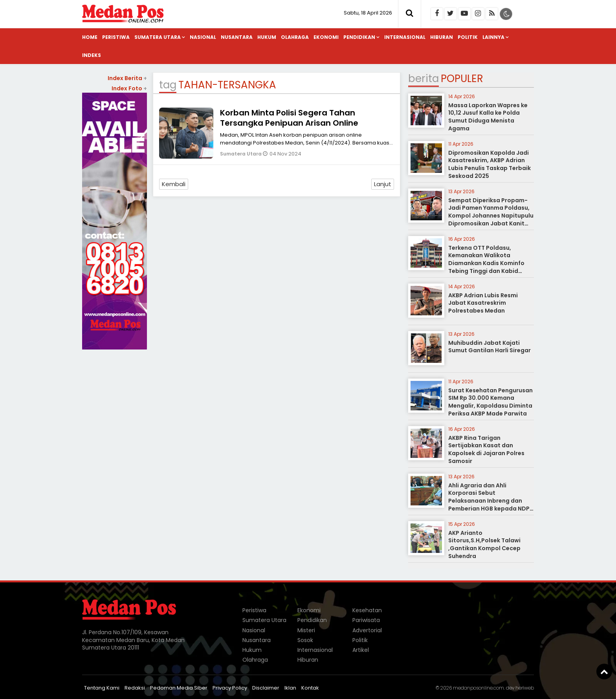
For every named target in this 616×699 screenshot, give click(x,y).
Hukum (267, 37)
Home (90, 37)
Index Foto (129, 88)
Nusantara (237, 37)
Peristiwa (116, 37)
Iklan (290, 688)
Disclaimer (266, 688)
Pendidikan (359, 37)
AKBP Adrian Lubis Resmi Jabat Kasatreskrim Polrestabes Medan (483, 303)
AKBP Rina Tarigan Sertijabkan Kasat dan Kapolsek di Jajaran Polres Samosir (486, 449)
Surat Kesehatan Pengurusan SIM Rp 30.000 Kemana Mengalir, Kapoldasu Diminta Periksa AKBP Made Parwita (490, 402)
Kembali (174, 184)
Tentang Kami (102, 688)
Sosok (305, 640)
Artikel (361, 650)
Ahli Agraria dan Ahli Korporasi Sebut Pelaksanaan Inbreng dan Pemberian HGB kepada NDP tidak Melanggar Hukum (489, 501)
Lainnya (493, 37)
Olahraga (295, 37)
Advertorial (367, 630)
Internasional (405, 37)
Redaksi (135, 688)
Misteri (306, 630)
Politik (468, 37)
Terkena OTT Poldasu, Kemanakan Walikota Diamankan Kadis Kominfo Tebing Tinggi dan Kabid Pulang (486, 263)
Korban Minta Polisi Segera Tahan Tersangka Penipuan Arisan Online (289, 118)
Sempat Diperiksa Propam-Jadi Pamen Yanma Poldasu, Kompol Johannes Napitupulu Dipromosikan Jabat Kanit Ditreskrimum (491, 216)
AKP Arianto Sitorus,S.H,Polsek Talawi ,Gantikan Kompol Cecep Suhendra (484, 544)
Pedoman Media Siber (179, 688)
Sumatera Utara (158, 37)
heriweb (525, 688)
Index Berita (127, 78)
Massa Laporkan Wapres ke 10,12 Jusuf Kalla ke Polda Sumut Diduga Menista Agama (488, 117)
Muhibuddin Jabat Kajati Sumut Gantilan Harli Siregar (489, 347)
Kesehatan (367, 610)
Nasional (203, 37)
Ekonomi (326, 37)
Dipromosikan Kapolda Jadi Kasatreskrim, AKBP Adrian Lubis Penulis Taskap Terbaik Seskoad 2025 (489, 164)
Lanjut (383, 184)
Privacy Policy (230, 688)
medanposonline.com (478, 688)
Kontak (310, 688)
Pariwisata (366, 620)
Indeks (92, 55)
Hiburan (442, 37)
